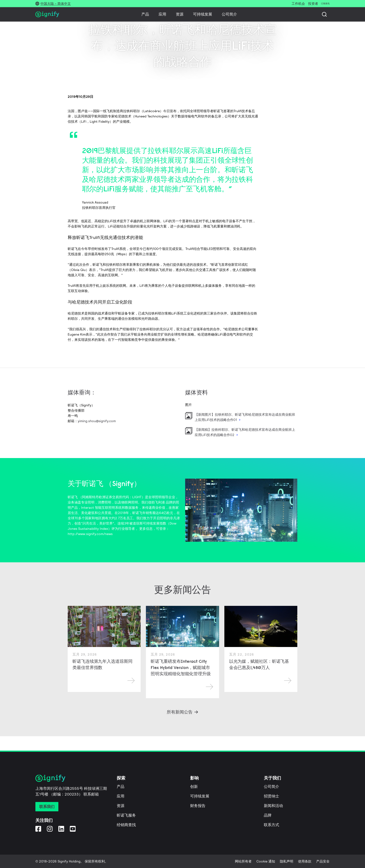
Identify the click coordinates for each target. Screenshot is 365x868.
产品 (145, 14)
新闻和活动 (273, 806)
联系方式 (271, 825)
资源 (180, 14)
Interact (88, 508)
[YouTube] (73, 829)
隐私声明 (287, 861)
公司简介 (229, 14)
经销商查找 (126, 825)
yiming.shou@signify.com (97, 421)
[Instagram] (50, 829)
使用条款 (305, 861)
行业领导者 (127, 529)
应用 (162, 14)
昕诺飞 (73, 497)
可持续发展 (203, 14)
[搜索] (324, 14)
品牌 (268, 815)
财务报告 (198, 806)
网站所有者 (243, 861)
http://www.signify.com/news (90, 534)
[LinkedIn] (61, 829)
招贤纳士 (271, 796)
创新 (194, 787)
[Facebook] (38, 829)
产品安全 (323, 861)
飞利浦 (160, 502)
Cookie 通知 (266, 861)
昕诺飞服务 (126, 815)
